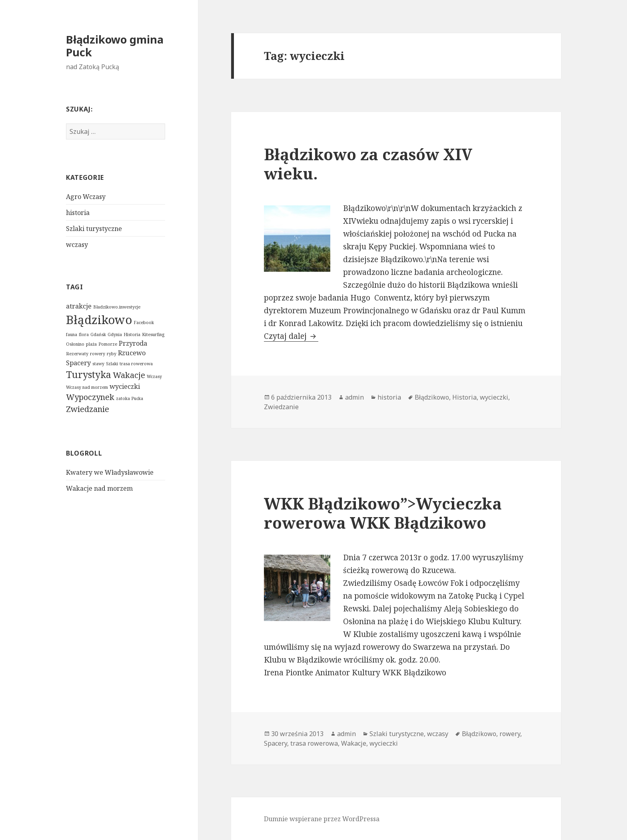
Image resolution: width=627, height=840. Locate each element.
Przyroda (133, 343)
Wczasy (154, 376)
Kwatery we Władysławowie (110, 472)
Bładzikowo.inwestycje (117, 307)
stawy (98, 364)
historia (78, 213)
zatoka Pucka (130, 398)
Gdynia (115, 334)
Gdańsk (98, 334)
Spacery (78, 363)
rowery (98, 354)
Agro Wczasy (86, 197)
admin (354, 397)
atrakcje (79, 306)
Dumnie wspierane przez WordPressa (322, 819)
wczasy (77, 245)
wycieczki (125, 386)
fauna (72, 334)
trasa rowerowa (136, 364)
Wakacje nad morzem (99, 488)
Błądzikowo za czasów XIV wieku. (368, 164)
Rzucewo (132, 353)
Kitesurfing (153, 334)
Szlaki (112, 364)
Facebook (144, 322)
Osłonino (75, 344)
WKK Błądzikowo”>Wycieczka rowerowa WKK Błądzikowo (383, 513)
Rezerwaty (77, 354)
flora (84, 334)
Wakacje (129, 375)
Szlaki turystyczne (94, 229)
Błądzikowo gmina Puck (115, 46)
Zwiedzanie (88, 409)
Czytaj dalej (291, 336)
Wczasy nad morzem (87, 387)
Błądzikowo (99, 320)
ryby (112, 354)
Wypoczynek (90, 397)
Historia (132, 334)
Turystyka (89, 374)
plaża (91, 344)
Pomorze (108, 344)
